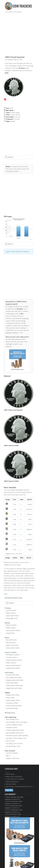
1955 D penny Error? (12, 782)
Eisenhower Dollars (12, 703)
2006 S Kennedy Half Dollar (15, 797)
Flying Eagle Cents (12, 618)
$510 (30, 524)
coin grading (25, 318)
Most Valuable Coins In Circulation (17, 722)
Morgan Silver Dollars (13, 695)
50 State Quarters (12, 657)
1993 (11, 108)
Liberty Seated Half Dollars (14, 686)
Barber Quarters (11, 663)
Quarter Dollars (11, 652)
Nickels (7, 623)
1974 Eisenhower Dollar (14, 814)
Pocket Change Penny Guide (15, 730)
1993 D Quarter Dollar (11, 446)
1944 (15, 535)
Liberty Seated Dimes (13, 648)
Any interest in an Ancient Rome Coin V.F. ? (19, 786)
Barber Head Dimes (12, 645)
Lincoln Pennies (11, 610)
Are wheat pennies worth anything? (17, 736)
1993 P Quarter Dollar (11, 481)
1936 (15, 514)
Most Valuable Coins (12, 719)
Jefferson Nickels (11, 625)
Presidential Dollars (12, 708)
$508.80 (29, 529)
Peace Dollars (10, 698)
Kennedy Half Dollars (13, 675)
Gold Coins (11, 713)
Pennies (8, 608)
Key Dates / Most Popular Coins (16, 738)
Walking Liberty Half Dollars (15, 680)
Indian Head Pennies (12, 616)
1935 (15, 519)
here (17, 562)
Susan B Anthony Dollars (14, 706)
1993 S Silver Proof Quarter (13, 410)
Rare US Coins (10, 741)
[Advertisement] (19, 34)
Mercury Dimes (11, 643)
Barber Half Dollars (12, 683)
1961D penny (10, 774)
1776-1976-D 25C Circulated (15, 779)
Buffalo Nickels (11, 628)
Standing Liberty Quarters (14, 660)
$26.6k (30, 504)
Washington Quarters (13, 655)
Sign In (8, 756)
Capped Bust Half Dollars (14, 688)
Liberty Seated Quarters (14, 665)
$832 (30, 519)
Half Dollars (9, 673)
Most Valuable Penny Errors (15, 733)
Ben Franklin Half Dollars (14, 677)
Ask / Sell (9, 790)
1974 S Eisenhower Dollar (14, 801)
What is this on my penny (14, 777)
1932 (15, 504)
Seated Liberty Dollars (13, 700)
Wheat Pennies (11, 613)
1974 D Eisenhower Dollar (14, 810)
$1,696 (29, 514)
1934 (15, 529)
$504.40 (29, 540)
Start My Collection (12, 753)
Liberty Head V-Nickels (13, 630)
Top (5, 594)
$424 (30, 550)
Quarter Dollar (15, 113)
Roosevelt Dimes (11, 640)
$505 (30, 535)
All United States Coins (14, 598)
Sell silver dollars (11, 784)
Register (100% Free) (13, 758)
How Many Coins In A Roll (14, 744)
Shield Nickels (10, 633)
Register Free (10, 554)
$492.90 (29, 545)
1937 (15, 540)
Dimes (7, 638)
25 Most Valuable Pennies (14, 725)
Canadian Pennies (12, 727)
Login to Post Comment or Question (17, 251)
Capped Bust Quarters (13, 668)
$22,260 (29, 509)
